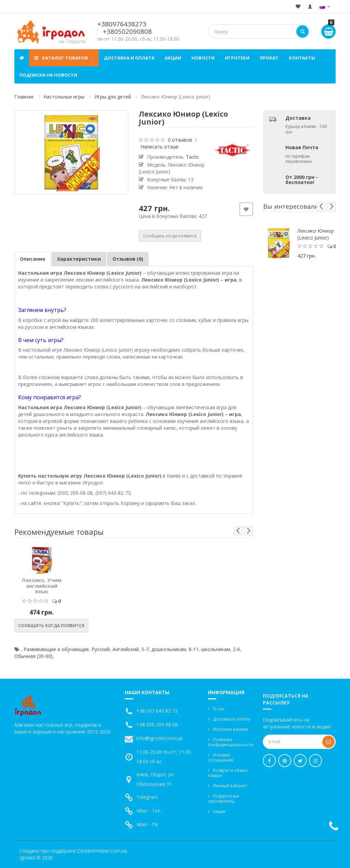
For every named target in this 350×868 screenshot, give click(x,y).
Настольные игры (64, 97)
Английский (126, 649)
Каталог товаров (64, 58)
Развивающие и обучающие (56, 649)
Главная (24, 97)
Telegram (147, 797)
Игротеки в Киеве (231, 729)
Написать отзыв (159, 147)
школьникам (216, 649)
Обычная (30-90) (33, 656)
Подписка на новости (48, 75)
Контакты (302, 58)
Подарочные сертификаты (224, 799)
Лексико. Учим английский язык (42, 586)
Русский (101, 649)
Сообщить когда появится (170, 236)
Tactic (193, 157)
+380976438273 (122, 24)
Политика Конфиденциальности (230, 742)
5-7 (145, 649)
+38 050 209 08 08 (157, 724)
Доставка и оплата (129, 58)
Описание (33, 259)
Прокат (269, 58)
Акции (173, 58)
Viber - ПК (147, 824)
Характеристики (79, 259)
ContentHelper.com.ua (102, 851)
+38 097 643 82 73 (157, 711)
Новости (203, 58)
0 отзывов (180, 140)
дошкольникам (169, 649)
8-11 (194, 649)
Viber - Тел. (149, 811)
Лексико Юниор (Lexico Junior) (316, 234)
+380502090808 (127, 31)
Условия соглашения (220, 757)
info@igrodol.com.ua (159, 738)
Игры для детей (113, 97)
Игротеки (237, 58)
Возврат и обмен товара (228, 773)
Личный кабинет (230, 786)
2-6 (236, 649)
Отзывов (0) (128, 259)
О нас (219, 709)
